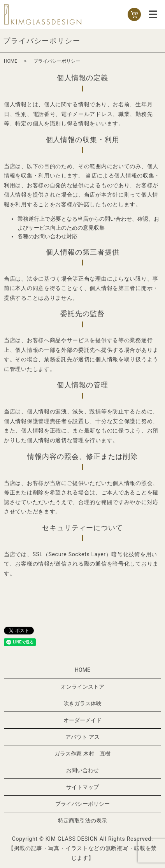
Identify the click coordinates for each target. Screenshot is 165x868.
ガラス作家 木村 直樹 (82, 754)
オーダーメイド (82, 720)
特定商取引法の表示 (82, 821)
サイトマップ (82, 787)
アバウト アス (82, 737)
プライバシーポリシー (82, 804)
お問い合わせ (82, 770)
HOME (11, 61)
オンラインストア (82, 687)
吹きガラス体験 (82, 703)
